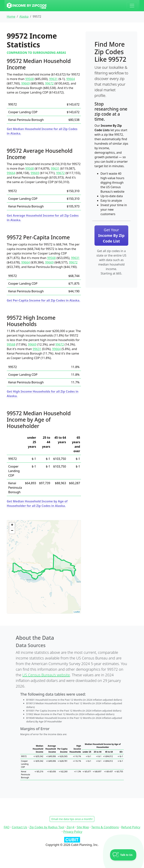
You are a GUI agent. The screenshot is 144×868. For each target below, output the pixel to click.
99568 (30, 79)
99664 (70, 79)
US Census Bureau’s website (46, 675)
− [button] (12, 531)
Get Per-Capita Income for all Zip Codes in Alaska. (43, 300)
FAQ (7, 827)
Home (11, 16)
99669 (25, 83)
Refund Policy (131, 827)
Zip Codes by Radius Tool (47, 827)
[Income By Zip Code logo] (27, 6)
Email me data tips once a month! (72, 819)
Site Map (83, 827)
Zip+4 (70, 827)
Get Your (111, 235)
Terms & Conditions (105, 827)
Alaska (24, 16)
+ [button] (12, 525)
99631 (53, 79)
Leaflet (77, 612)
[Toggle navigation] (132, 6)
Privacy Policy (73, 832)
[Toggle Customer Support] (123, 855)
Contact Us (19, 827)
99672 (49, 83)
